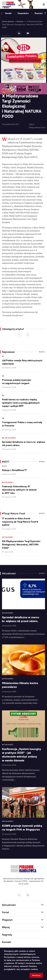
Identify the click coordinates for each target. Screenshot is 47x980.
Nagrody (7, 935)
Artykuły (20, 21)
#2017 (32, 125)
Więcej (42, 352)
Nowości (39, 13)
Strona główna (8, 21)
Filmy (4, 466)
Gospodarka (23, 13)
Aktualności (10, 438)
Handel (8, 13)
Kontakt (7, 942)
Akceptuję (36, 975)
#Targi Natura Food (37, 128)
